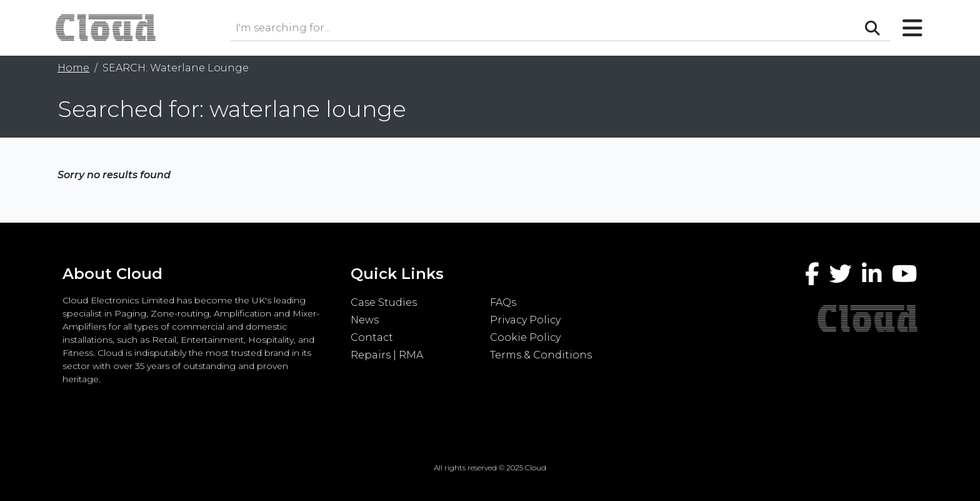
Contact (372, 337)
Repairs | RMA (387, 355)
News (365, 320)
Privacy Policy (525, 320)
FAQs (503, 302)
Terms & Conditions (541, 355)
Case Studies (384, 302)
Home (73, 68)
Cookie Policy (525, 337)
